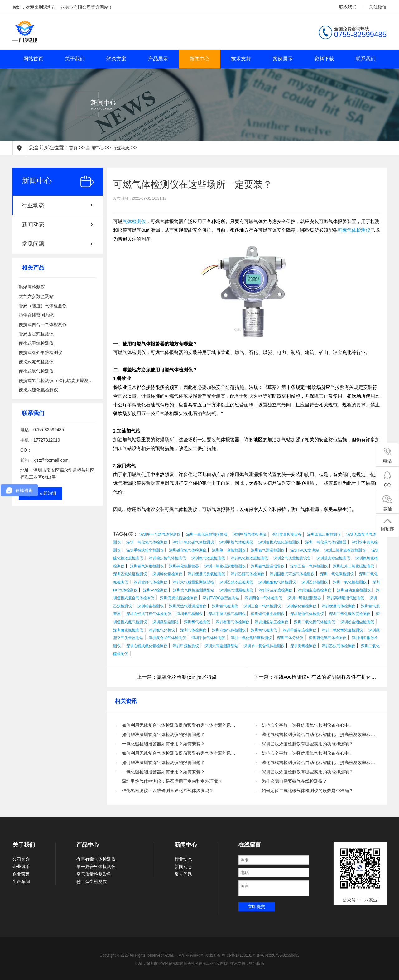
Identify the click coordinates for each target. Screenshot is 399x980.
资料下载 (324, 59)
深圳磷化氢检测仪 (301, 606)
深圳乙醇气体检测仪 (248, 574)
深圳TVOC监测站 (305, 550)
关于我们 (75, 59)
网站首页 (33, 59)
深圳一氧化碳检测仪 (337, 574)
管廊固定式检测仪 (36, 334)
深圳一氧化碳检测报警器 (207, 534)
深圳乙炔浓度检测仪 (130, 574)
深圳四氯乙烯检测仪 (324, 534)
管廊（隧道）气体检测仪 (43, 306)
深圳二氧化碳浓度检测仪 (350, 614)
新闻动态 (33, 225)
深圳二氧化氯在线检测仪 (345, 550)
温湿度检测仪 (32, 287)
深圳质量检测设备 (287, 534)
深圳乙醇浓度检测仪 (236, 582)
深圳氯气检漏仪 (190, 614)
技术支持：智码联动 (247, 963)
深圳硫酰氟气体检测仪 (277, 582)
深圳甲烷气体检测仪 (236, 542)
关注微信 (378, 7)
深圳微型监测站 (166, 622)
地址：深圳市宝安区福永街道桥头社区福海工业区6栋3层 (182, 963)
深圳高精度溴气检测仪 (345, 598)
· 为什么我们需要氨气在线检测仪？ (292, 781)
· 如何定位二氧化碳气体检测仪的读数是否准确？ (305, 791)
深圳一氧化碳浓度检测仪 (225, 566)
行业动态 (121, 148)
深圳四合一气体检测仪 (263, 598)
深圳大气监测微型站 (221, 646)
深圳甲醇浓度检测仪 (300, 630)
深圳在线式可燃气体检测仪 (149, 614)
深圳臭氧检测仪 (303, 646)
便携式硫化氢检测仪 (38, 390)
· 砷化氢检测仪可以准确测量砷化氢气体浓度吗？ (165, 791)
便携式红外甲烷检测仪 (41, 352)
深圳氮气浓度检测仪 (208, 558)
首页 (73, 148)
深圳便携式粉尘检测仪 (179, 598)
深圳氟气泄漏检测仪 (268, 550)
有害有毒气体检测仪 (96, 859)
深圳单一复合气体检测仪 (264, 646)
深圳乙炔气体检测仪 (339, 646)
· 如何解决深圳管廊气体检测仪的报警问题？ (161, 734)
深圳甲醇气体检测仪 (249, 534)
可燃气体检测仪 (354, 230)
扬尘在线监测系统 (36, 315)
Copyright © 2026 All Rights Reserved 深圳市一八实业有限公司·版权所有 (161, 955)
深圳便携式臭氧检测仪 (206, 574)
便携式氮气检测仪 (36, 362)
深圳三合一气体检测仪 (262, 606)
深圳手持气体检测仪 (208, 638)
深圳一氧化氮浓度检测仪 (251, 638)
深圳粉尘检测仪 (151, 606)
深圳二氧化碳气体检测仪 (193, 542)
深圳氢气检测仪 (225, 606)
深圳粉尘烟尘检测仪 (357, 622)
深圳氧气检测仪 (264, 630)
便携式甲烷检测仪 (36, 343)
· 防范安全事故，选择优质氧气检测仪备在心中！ (305, 725)
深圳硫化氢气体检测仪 (328, 638)
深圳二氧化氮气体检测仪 (315, 622)
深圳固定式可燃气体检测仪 (292, 574)
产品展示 (158, 59)
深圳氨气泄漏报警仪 (268, 566)
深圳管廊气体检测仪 (151, 582)
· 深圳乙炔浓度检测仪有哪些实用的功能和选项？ (305, 744)
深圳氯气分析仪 (162, 630)
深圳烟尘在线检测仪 (315, 590)
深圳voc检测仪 (155, 590)
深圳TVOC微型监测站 (221, 598)
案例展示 (283, 59)
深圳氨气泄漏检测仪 (236, 590)
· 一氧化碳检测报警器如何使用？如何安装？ (161, 744)
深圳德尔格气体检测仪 (167, 558)
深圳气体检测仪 (193, 630)
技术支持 (241, 59)
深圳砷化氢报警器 (184, 566)
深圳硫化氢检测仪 (128, 630)
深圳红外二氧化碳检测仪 (353, 566)
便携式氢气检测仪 (36, 371)
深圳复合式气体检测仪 (167, 638)
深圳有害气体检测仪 (233, 622)
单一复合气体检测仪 (96, 867)
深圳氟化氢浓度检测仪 (249, 558)
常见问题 (33, 244)
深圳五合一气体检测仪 (309, 566)
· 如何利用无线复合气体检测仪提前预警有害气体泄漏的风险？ (177, 725)
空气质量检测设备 (94, 874)
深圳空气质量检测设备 (292, 558)
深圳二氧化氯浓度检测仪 (342, 630)
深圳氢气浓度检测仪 (147, 566)
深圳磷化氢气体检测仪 (188, 550)
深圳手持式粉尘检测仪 (145, 550)
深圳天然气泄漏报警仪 (188, 606)
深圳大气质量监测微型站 (193, 582)
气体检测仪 (134, 222)
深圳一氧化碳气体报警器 (326, 542)
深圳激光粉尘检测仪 (333, 558)
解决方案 (116, 59)
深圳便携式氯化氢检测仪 (279, 542)
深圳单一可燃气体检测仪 (160, 534)
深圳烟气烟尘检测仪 (268, 614)
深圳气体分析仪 (290, 638)
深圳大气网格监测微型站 (194, 590)
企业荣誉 (21, 874)
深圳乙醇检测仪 (315, 582)
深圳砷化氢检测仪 (167, 574)
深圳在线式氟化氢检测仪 (147, 646)
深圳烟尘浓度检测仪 (272, 622)
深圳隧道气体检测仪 (307, 614)
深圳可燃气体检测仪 (229, 630)
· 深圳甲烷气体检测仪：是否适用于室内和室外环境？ (169, 781)
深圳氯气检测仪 (197, 622)
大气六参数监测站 (36, 296)
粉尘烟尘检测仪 (92, 882)
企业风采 (21, 867)
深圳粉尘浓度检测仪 (276, 590)
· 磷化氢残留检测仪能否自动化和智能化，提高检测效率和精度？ (317, 734)
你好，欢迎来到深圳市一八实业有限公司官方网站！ (63, 7)
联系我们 (348, 7)
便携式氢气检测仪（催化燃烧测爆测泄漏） (58, 380)
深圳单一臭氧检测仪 (229, 550)
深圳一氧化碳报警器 (304, 598)
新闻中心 (199, 59)
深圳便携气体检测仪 (339, 606)
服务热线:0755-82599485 (278, 955)
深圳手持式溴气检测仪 (227, 614)
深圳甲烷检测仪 (186, 646)
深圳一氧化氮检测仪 (350, 582)
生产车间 (21, 882)
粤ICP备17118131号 (239, 955)
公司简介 (21, 859)
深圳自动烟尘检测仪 (354, 590)
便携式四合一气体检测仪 (43, 324)
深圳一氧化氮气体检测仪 (147, 542)
